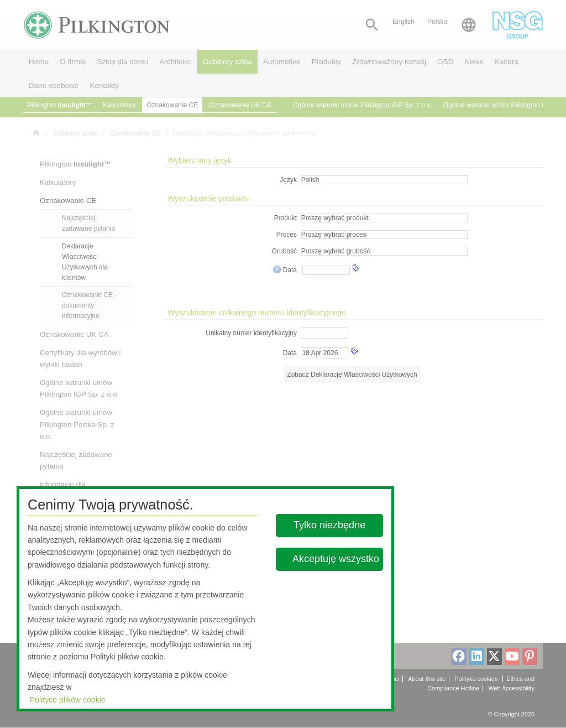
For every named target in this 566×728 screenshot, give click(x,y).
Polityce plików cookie (68, 700)
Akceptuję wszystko (336, 559)
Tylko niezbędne (330, 525)
